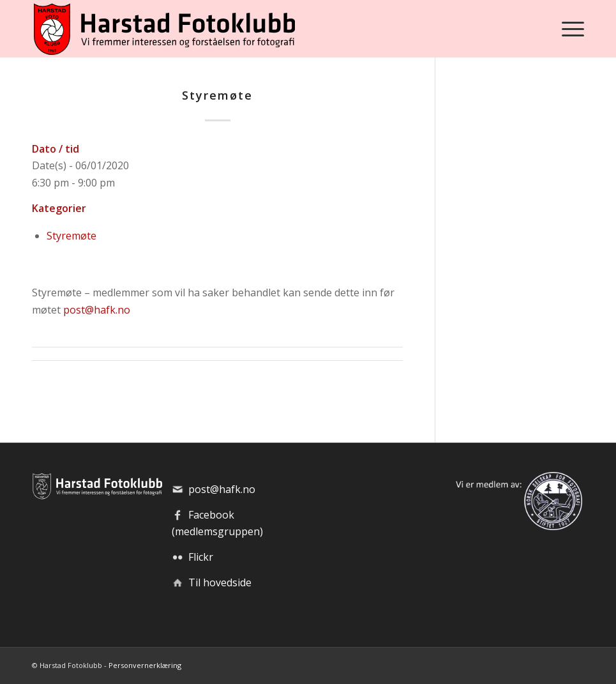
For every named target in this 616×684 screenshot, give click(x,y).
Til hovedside (220, 582)
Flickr (201, 557)
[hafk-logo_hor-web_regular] (163, 29)
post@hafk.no (97, 310)
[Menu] (570, 29)
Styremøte (71, 236)
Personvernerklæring (145, 665)
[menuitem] (570, 29)
